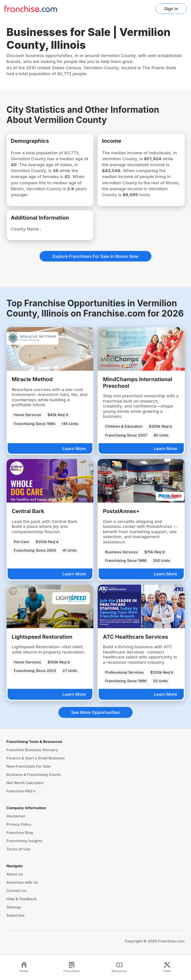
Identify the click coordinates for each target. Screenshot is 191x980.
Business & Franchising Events (34, 775)
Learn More (74, 448)
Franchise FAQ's (21, 791)
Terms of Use (18, 849)
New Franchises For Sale (29, 766)
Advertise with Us (22, 882)
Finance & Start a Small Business (36, 758)
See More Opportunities (96, 712)
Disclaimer (16, 816)
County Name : (26, 229)
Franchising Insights (25, 841)
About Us (15, 874)
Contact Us (16, 891)
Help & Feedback (22, 899)
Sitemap (14, 907)
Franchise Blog (20, 833)
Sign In (171, 9)
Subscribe (16, 915)
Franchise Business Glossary (32, 750)
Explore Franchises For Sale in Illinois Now (95, 256)
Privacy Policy (19, 824)
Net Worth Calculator (25, 783)
